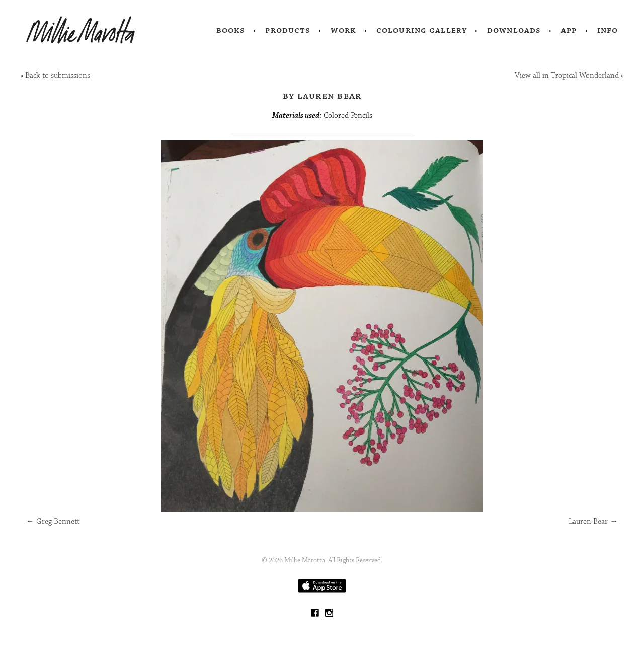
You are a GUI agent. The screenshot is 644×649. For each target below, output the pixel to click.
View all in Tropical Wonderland (567, 75)
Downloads (514, 30)
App (569, 30)
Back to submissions (58, 75)
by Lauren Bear (322, 96)
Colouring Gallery (422, 30)
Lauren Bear (593, 521)
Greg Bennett (53, 521)
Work (343, 30)
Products (288, 30)
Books (231, 30)
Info (608, 30)
